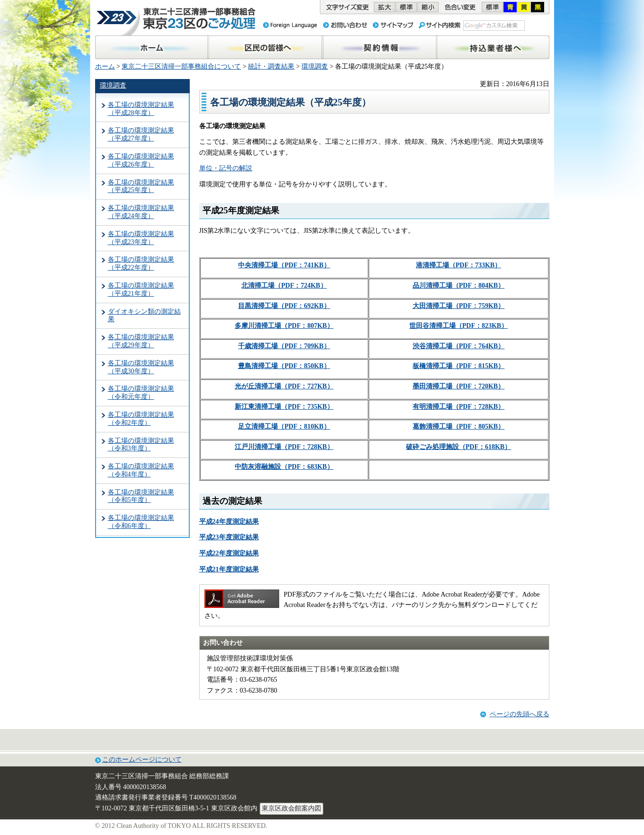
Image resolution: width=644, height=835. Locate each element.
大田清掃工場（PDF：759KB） (459, 306)
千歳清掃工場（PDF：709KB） (284, 346)
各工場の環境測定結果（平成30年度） (141, 367)
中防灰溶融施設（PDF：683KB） (284, 467)
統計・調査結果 (271, 66)
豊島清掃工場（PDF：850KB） (284, 366)
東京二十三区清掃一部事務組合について (181, 66)
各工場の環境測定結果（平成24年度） (141, 212)
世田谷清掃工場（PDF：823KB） (459, 326)
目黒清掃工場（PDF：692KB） (284, 306)
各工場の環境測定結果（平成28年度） (141, 109)
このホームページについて (142, 760)
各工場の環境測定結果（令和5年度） (141, 496)
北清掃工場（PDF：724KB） (284, 286)
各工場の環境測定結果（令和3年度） (141, 445)
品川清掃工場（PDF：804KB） (459, 286)
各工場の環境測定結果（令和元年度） (141, 393)
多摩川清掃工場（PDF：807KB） (284, 326)
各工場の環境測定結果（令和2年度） (141, 419)
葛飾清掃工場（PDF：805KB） (459, 426)
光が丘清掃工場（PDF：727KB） (284, 386)
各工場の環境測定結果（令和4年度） (141, 470)
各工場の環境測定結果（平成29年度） (141, 341)
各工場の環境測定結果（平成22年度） (141, 264)
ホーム (105, 66)
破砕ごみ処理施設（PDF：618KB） (459, 447)
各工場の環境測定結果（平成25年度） (141, 186)
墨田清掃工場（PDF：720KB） (459, 386)
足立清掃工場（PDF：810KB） (284, 426)
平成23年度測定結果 (229, 537)
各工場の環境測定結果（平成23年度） (141, 238)
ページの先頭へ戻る (520, 714)
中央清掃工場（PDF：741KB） (284, 265)
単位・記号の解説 (226, 168)
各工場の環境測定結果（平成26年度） (141, 160)
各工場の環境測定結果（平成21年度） (141, 290)
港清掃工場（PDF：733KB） (459, 265)
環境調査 (315, 66)
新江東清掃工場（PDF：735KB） (284, 407)
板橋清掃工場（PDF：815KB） (459, 366)
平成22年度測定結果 (229, 553)
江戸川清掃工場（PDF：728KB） (284, 447)
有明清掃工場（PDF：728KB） (459, 407)
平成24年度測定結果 (229, 522)
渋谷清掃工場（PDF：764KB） (459, 346)
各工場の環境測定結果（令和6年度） (141, 522)
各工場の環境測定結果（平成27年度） (141, 134)
